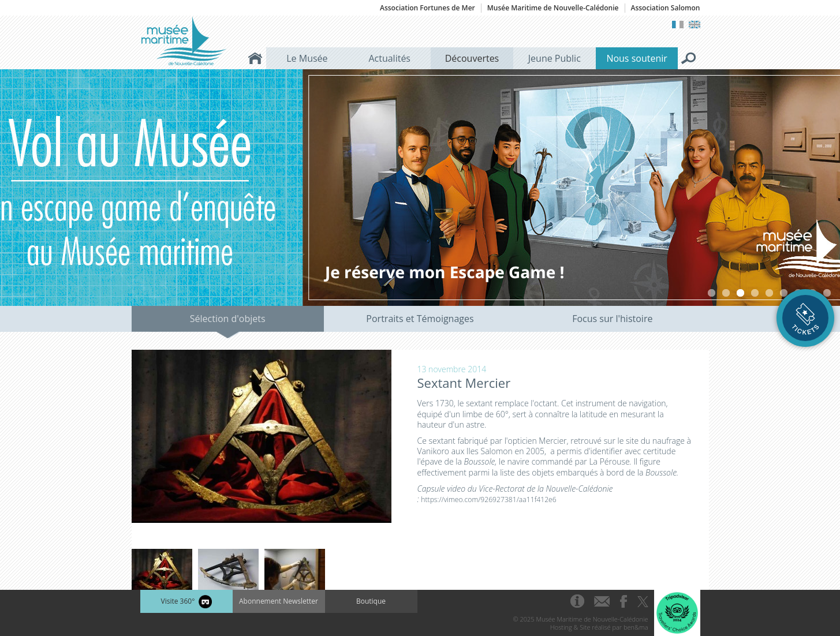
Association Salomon (666, 8)
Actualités (389, 58)
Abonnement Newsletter (279, 601)
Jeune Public (555, 58)
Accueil (255, 58)
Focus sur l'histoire (612, 319)
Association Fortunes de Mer (428, 8)
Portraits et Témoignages (420, 319)
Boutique (371, 601)
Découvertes (472, 58)
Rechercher (689, 58)
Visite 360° (186, 602)
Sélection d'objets (228, 319)
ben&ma (636, 627)
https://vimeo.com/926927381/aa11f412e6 (488, 500)
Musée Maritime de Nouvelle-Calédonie (553, 8)
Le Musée (307, 58)
